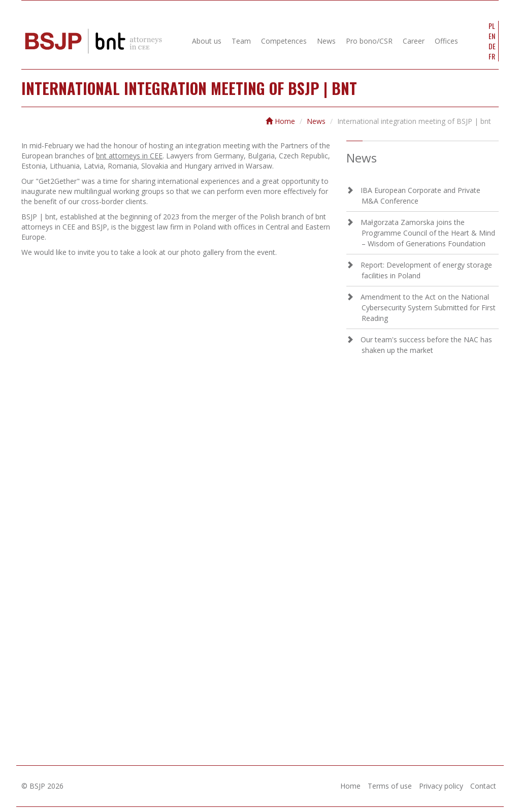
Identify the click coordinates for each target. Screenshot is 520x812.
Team (241, 41)
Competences (284, 41)
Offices (446, 41)
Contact (483, 786)
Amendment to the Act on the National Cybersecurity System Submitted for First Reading (428, 307)
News (326, 41)
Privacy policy (441, 786)
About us (207, 41)
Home (280, 121)
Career (414, 41)
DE (492, 46)
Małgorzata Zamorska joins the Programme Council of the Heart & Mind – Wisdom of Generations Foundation (428, 233)
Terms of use (390, 786)
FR (492, 56)
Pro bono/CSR (369, 41)
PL (492, 26)
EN (492, 36)
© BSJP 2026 (42, 786)
